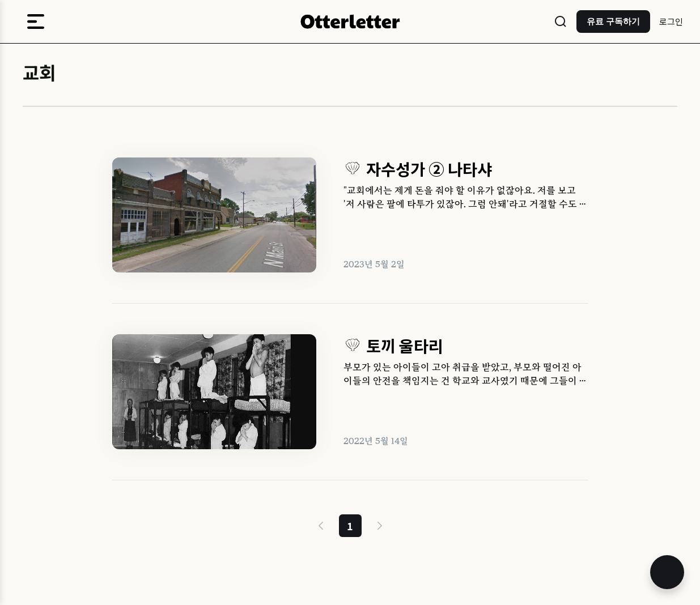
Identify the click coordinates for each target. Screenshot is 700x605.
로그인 (671, 21)
